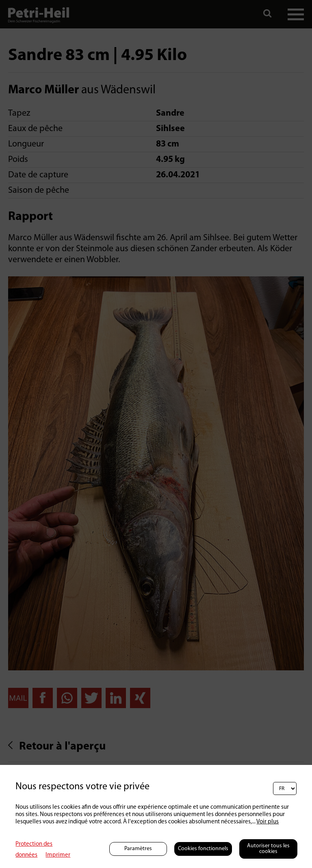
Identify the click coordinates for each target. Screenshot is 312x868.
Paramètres (138, 849)
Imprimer (58, 855)
